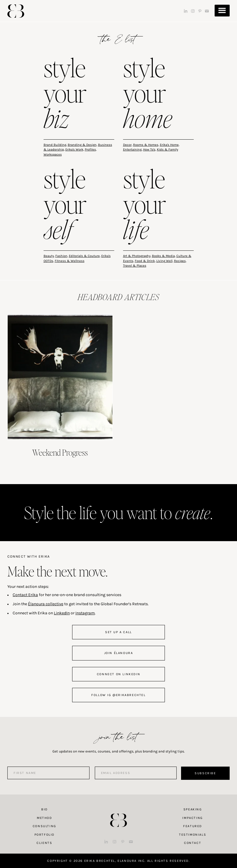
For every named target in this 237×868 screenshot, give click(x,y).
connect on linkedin (118, 674)
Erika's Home (169, 145)
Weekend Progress (60, 452)
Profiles (90, 149)
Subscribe (205, 773)
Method (44, 818)
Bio (44, 809)
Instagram (85, 613)
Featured (193, 826)
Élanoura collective (46, 604)
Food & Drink (145, 261)
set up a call (118, 632)
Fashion (61, 256)
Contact (193, 843)
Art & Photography (137, 256)
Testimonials (193, 835)
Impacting (192, 818)
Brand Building (55, 145)
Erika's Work (74, 149)
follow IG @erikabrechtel (118, 695)
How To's (149, 149)
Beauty (49, 256)
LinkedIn (62, 613)
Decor (127, 145)
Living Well (164, 261)
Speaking (193, 809)
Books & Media (163, 256)
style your (65, 94)
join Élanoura (119, 653)
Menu (222, 11)
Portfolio (44, 835)
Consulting (44, 826)
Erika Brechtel (16, 11)
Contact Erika (25, 595)
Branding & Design (82, 145)
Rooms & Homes (146, 145)
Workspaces (53, 154)
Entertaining (132, 149)
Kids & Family (168, 149)
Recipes (180, 261)
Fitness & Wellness (70, 261)
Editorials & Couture (84, 256)
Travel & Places (135, 266)
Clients (44, 843)
